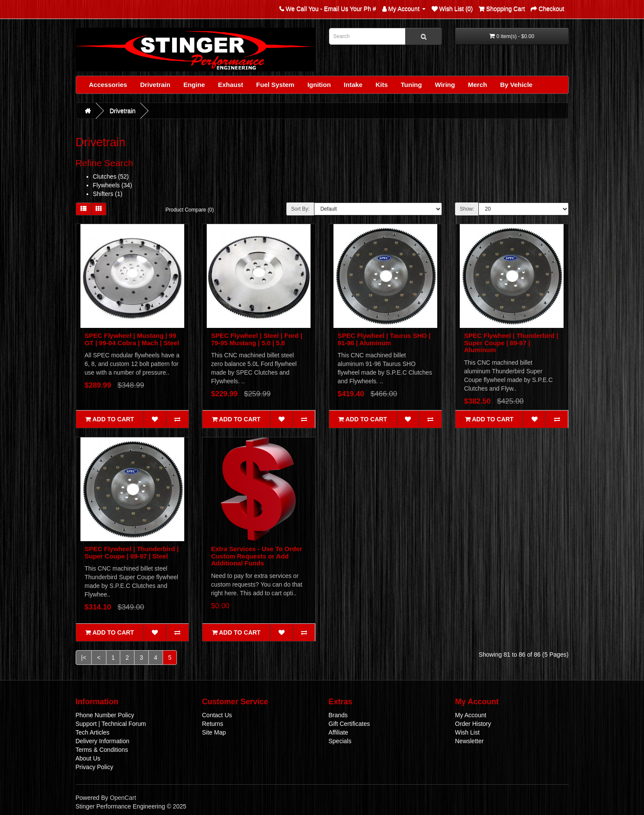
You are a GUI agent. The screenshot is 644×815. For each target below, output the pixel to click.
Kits (381, 85)
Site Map (214, 732)
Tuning (412, 85)
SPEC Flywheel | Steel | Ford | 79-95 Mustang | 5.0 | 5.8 (257, 339)
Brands (338, 715)
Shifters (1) (108, 194)
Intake (353, 85)
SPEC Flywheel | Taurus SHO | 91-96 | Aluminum (384, 339)
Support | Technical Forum (111, 724)
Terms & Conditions (102, 750)
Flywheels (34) (113, 185)
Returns (213, 724)
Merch (477, 85)
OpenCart (123, 798)
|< (84, 658)
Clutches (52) (111, 176)
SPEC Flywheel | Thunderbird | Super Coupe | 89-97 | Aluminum (511, 343)
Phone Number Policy (105, 715)
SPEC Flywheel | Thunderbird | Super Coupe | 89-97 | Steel (132, 552)
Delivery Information (103, 741)
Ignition (319, 85)
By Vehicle (516, 85)
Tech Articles (93, 732)
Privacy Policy (95, 767)
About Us (88, 758)
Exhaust (231, 85)
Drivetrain (155, 85)
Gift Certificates (349, 724)
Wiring (445, 85)
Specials (340, 741)
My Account (471, 715)
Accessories (108, 85)
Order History (473, 724)
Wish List (467, 732)
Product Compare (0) (190, 210)
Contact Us (217, 715)
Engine (194, 85)
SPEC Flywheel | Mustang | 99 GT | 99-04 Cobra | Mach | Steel (132, 339)
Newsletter (469, 741)
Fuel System (275, 85)
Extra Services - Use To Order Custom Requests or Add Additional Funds (257, 556)
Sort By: (300, 209)
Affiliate (339, 732)
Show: (467, 209)
